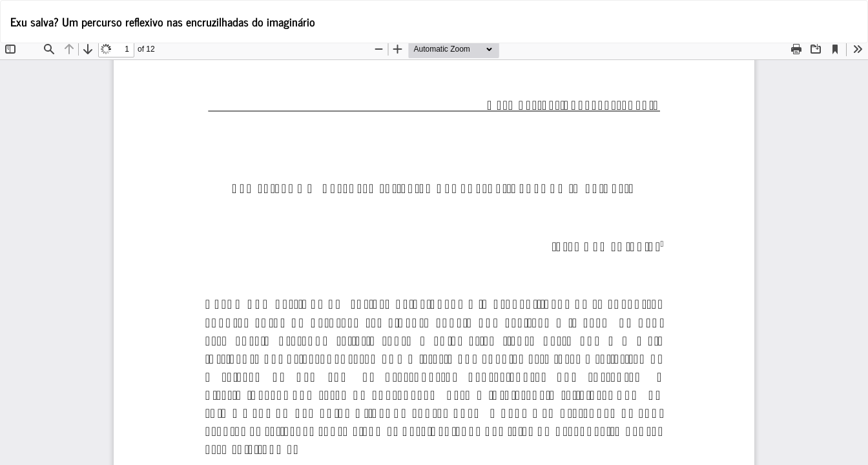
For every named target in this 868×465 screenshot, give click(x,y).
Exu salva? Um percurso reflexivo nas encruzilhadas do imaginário (163, 21)
